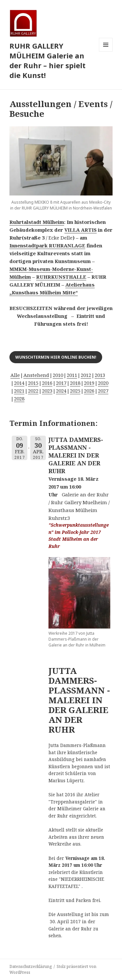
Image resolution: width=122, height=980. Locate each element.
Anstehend (36, 375)
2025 (75, 391)
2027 (103, 391)
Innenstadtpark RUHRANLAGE (47, 245)
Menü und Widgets (106, 51)
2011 (72, 375)
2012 (86, 375)
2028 (19, 398)
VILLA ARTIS (81, 230)
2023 (47, 391)
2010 (58, 375)
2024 (61, 391)
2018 (75, 383)
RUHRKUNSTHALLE (61, 277)
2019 (89, 383)
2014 (19, 383)
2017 (61, 383)
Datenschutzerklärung (31, 966)
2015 (33, 383)
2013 (100, 375)
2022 (33, 391)
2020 (103, 383)
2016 (47, 383)
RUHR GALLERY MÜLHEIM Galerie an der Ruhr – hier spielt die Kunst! (47, 60)
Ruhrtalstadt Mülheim (37, 222)
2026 (89, 391)
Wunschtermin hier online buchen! (56, 357)
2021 (19, 391)
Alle (15, 375)
